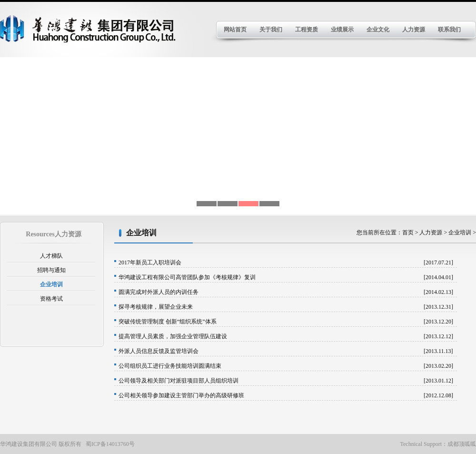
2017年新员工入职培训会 (150, 262)
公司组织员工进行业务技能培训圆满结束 (170, 366)
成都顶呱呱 (462, 444)
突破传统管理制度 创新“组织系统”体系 (168, 322)
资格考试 (51, 299)
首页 (409, 232)
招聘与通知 (51, 270)
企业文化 (378, 30)
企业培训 (51, 284)
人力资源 (414, 30)
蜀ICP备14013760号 (110, 444)
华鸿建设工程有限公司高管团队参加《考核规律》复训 (187, 277)
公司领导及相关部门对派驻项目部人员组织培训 (178, 381)
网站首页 (235, 30)
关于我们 (271, 30)
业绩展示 (342, 30)
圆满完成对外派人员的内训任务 (159, 292)
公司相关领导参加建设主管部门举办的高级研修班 (181, 395)
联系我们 (449, 30)
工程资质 (307, 30)
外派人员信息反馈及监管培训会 (159, 351)
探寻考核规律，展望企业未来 (156, 307)
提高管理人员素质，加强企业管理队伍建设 (173, 336)
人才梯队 (51, 256)
